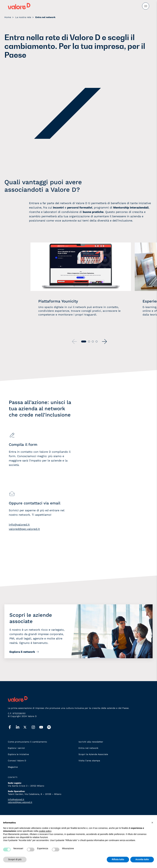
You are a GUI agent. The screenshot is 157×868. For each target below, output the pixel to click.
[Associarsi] (112, 478)
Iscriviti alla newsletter (91, 742)
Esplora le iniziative (18, 754)
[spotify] (51, 727)
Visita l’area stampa (89, 761)
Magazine (13, 767)
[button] (104, 341)
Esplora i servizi (16, 748)
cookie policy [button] (45, 831)
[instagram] (35, 727)
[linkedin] (20, 727)
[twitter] (27, 727)
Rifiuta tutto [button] (118, 859)
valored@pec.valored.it (24, 529)
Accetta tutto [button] (142, 859)
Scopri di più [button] (15, 859)
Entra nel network (88, 748)
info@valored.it (19, 525)
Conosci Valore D (17, 761)
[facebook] (12, 727)
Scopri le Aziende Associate (93, 754)
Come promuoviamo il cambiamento (27, 742)
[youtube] (43, 727)
